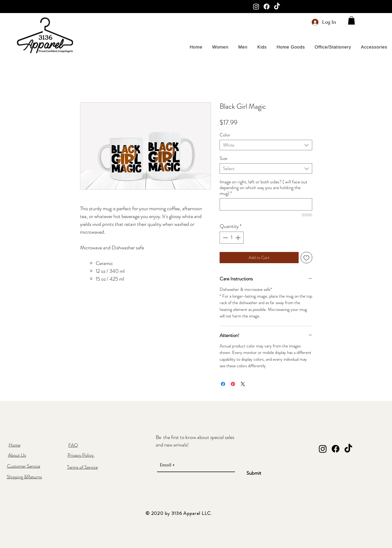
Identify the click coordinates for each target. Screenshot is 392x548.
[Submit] (254, 474)
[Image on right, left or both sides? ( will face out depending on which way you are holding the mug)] (266, 204)
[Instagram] (256, 7)
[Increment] (238, 238)
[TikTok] (277, 7)
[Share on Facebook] (223, 384)
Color (225, 135)
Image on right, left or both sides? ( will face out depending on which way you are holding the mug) (263, 188)
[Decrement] (225, 238)
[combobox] (266, 145)
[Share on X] (243, 384)
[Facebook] (267, 7)
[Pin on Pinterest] (233, 384)
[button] (351, 20)
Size (223, 158)
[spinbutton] (232, 238)
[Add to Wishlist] (306, 258)
